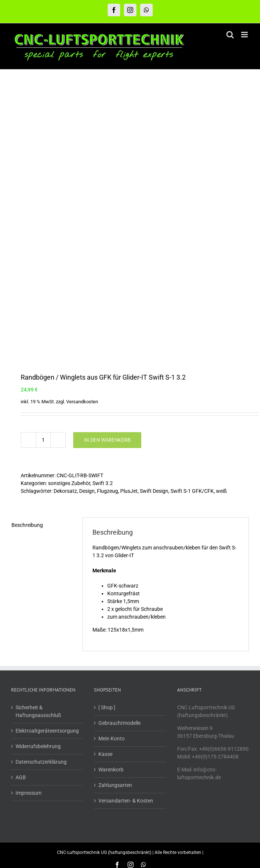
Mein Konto (112, 508)
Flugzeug (107, 261)
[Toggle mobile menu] (245, 35)
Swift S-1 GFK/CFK (192, 261)
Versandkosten (82, 171)
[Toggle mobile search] (230, 35)
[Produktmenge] (43, 210)
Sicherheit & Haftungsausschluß (38, 481)
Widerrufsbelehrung (38, 516)
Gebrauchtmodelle (119, 493)
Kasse (105, 524)
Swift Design (154, 261)
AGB (21, 547)
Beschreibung (27, 295)
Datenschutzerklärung (41, 532)
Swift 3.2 (103, 253)
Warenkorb (111, 539)
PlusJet (129, 261)
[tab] (42, 295)
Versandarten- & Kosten (126, 571)
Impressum (28, 563)
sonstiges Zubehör (69, 253)
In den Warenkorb (107, 210)
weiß (221, 261)
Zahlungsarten (115, 555)
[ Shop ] (107, 477)
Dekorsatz (65, 261)
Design (87, 261)
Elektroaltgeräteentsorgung (47, 501)
